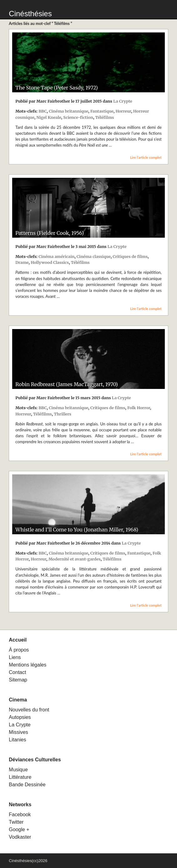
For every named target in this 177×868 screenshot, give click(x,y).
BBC (43, 111)
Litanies (17, 740)
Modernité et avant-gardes (75, 559)
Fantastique (102, 111)
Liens (15, 657)
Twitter (16, 822)
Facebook (20, 815)
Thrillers (63, 414)
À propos (19, 650)
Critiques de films (130, 256)
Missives (18, 732)
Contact (17, 672)
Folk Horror (139, 408)
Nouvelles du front (29, 710)
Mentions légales (28, 665)
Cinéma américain (56, 256)
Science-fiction (78, 117)
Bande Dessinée (27, 785)
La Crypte (123, 101)
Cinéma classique (94, 256)
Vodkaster (20, 837)
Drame (22, 262)
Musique (18, 770)
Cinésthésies (30, 14)
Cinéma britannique (68, 111)
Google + (19, 829)
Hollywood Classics (50, 262)
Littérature (20, 777)
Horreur (123, 111)
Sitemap (18, 680)
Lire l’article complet (146, 157)
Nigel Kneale (49, 117)
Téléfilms (104, 117)
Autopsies (20, 717)
